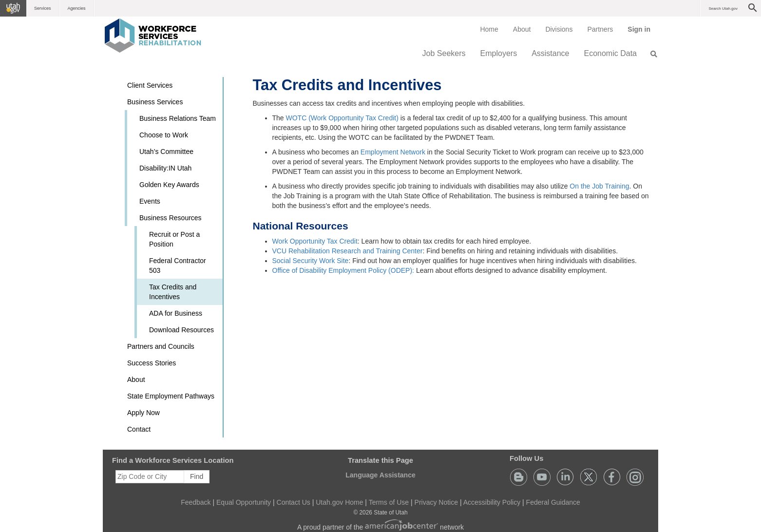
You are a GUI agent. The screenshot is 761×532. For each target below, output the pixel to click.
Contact (139, 429)
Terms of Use (389, 502)
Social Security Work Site (311, 261)
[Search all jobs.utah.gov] (651, 54)
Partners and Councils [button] (161, 346)
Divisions (559, 29)
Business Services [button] (155, 102)
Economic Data (611, 53)
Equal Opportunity (244, 502)
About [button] (136, 380)
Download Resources (181, 330)
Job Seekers (444, 53)
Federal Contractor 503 (178, 266)
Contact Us (294, 502)
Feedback (196, 502)
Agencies (77, 8)
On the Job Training (599, 186)
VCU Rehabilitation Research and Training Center (348, 251)
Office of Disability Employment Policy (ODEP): (344, 270)
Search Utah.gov (723, 9)
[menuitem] (489, 29)
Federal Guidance (553, 502)
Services (43, 8)
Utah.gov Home (339, 502)
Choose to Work (164, 135)
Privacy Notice (436, 502)
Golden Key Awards (169, 185)
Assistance (550, 53)
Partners (600, 29)
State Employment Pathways (171, 396)
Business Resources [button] (171, 218)
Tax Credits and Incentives (173, 292)
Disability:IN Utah (165, 168)
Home (489, 29)
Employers (499, 53)
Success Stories (152, 363)
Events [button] (150, 201)
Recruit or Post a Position (174, 239)
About (522, 29)
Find (197, 476)
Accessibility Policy (492, 502)
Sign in (643, 33)
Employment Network (394, 152)
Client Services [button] (150, 85)
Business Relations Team (178, 118)
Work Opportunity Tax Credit (315, 241)
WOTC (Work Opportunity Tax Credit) (342, 118)
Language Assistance (380, 475)
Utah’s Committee (166, 152)
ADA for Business (176, 313)
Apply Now (143, 413)
